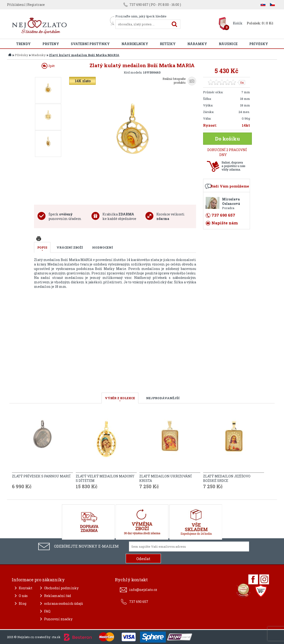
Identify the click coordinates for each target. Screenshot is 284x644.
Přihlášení (16, 5)
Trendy (23, 44)
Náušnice (228, 44)
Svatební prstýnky (90, 44)
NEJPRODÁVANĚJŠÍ (163, 398)
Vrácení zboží (70, 247)
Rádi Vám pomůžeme (230, 186)
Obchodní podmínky (61, 588)
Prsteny (51, 44)
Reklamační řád (58, 596)
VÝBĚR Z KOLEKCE (120, 398)
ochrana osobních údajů (64, 603)
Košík (238, 23)
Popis (42, 247)
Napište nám (225, 223)
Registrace (36, 5)
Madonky (39, 55)
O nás (23, 596)
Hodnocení (103, 247)
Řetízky (168, 44)
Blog (23, 603)
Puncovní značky (58, 619)
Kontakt (26, 588)
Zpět (48, 66)
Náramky (197, 44)
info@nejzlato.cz (143, 590)
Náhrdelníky (135, 44)
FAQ (47, 611)
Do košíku (227, 139)
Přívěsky (259, 44)
